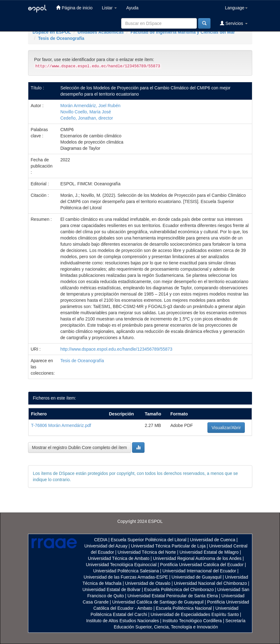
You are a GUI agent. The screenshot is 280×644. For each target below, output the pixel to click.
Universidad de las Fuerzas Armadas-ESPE (126, 577)
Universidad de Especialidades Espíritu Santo (195, 614)
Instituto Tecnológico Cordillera (192, 621)
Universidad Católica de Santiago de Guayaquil (158, 602)
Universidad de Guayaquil (197, 577)
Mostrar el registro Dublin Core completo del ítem (80, 447)
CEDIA (101, 540)
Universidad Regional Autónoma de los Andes (197, 558)
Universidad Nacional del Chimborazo (210, 583)
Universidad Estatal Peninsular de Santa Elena (173, 596)
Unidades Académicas (101, 32)
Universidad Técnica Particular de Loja (168, 546)
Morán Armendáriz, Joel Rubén (90, 106)
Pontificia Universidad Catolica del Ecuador (202, 565)
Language (236, 8)
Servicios (234, 23)
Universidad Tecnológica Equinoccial (121, 565)
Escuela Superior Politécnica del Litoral (149, 540)
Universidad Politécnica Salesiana (126, 571)
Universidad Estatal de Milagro (209, 552)
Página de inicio (74, 8)
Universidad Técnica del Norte (147, 552)
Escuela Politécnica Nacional (184, 608)
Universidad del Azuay (106, 546)
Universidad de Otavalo (148, 583)
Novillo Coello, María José (86, 112)
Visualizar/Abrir (226, 428)
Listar (109, 8)
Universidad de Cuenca (213, 540)
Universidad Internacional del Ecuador (199, 571)
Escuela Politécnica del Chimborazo (179, 590)
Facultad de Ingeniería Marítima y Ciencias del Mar (183, 32)
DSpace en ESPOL (52, 32)
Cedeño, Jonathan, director (87, 118)
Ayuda (132, 8)
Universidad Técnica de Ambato (119, 558)
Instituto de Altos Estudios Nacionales (123, 621)
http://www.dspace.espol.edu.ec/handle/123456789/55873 (116, 349)
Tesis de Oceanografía (61, 38)
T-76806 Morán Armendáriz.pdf (61, 425)
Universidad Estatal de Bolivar (112, 590)
